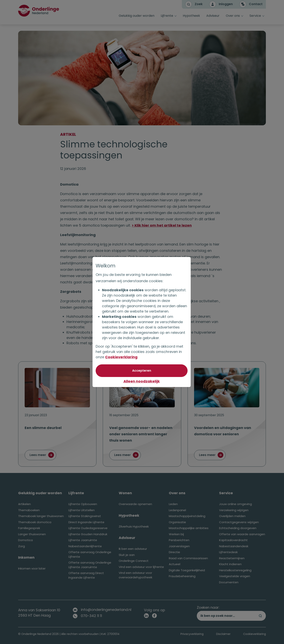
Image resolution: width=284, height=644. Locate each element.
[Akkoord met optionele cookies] (142, 371)
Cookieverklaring (122, 357)
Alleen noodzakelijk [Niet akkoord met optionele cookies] (142, 381)
